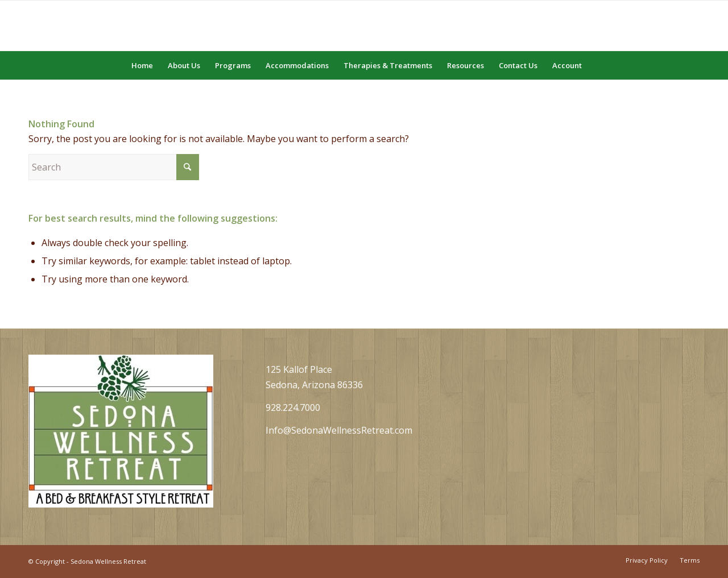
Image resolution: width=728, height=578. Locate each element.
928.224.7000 (293, 407)
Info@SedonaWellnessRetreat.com (339, 430)
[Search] (597, 65)
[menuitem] (142, 65)
